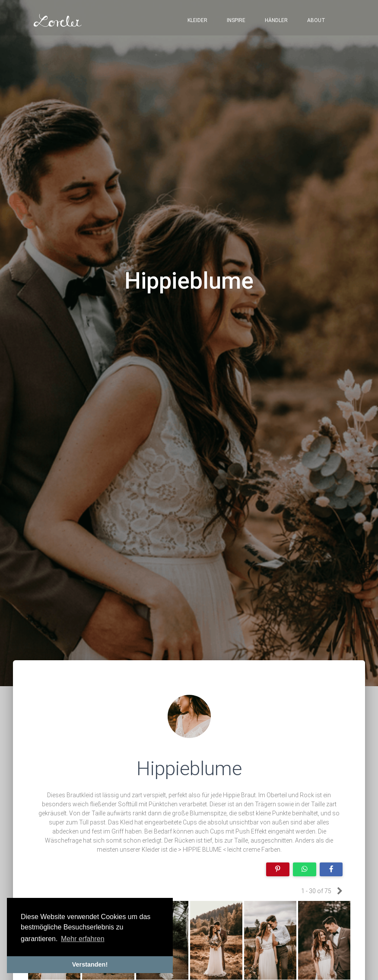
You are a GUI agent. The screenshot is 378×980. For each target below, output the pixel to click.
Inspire (236, 22)
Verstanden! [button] (90, 964)
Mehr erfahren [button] (83, 939)
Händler (276, 22)
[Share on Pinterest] (278, 870)
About (316, 22)
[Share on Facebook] (331, 870)
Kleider (197, 22)
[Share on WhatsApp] (305, 870)
